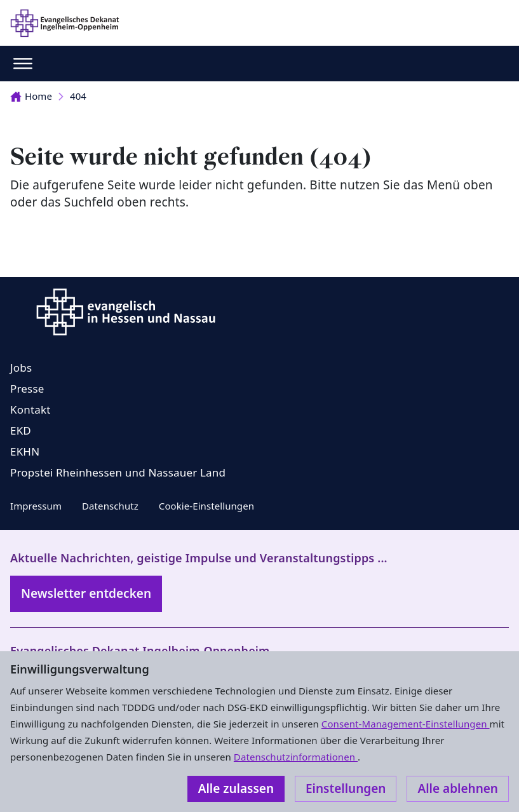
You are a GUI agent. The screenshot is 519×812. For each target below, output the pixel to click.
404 (78, 96)
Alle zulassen (236, 788)
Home (31, 96)
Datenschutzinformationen (296, 757)
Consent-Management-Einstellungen (406, 724)
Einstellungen (346, 788)
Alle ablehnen (458, 788)
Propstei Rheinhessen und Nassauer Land (118, 472)
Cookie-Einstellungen (206, 506)
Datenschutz (110, 506)
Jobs (21, 368)
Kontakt (30, 409)
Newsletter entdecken (86, 593)
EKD (21, 430)
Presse (27, 389)
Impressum (36, 506)
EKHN (25, 451)
